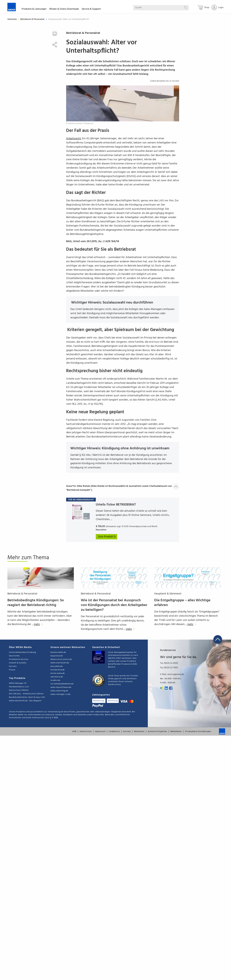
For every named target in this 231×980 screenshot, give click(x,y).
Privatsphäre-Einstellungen (198, 732)
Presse (12, 670)
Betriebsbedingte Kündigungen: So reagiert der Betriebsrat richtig (36, 603)
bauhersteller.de (58, 652)
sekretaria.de (57, 677)
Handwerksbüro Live (19, 687)
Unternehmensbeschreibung (23, 652)
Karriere (13, 666)
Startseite (12, 19)
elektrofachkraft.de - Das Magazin (25, 701)
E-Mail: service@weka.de (172, 674)
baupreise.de (57, 656)
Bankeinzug (99, 701)
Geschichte (14, 656)
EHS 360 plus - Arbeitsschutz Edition (26, 694)
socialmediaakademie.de (62, 684)
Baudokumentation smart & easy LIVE (27, 697)
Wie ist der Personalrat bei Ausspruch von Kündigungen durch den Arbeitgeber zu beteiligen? (114, 605)
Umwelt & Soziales (18, 663)
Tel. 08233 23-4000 (169, 663)
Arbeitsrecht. (74, 139)
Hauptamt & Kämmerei (168, 594)
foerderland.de (58, 670)
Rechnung (113, 701)
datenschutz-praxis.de (61, 659)
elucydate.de (57, 666)
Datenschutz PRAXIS (19, 690)
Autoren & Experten (158, 732)
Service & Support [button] (91, 9)
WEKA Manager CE (18, 683)
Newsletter (139, 732)
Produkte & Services (19, 659)
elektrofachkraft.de (60, 663)
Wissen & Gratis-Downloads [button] (64, 9)
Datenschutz (86, 732)
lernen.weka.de (58, 673)
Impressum (100, 732)
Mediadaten (176, 732)
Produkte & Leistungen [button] (34, 9)
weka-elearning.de (59, 691)
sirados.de (55, 680)
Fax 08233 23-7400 (169, 668)
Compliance (114, 732)
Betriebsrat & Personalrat (33, 19)
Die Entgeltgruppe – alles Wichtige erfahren (182, 603)
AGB (74, 732)
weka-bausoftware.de (61, 687)
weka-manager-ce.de (60, 694)
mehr (39, 624)
